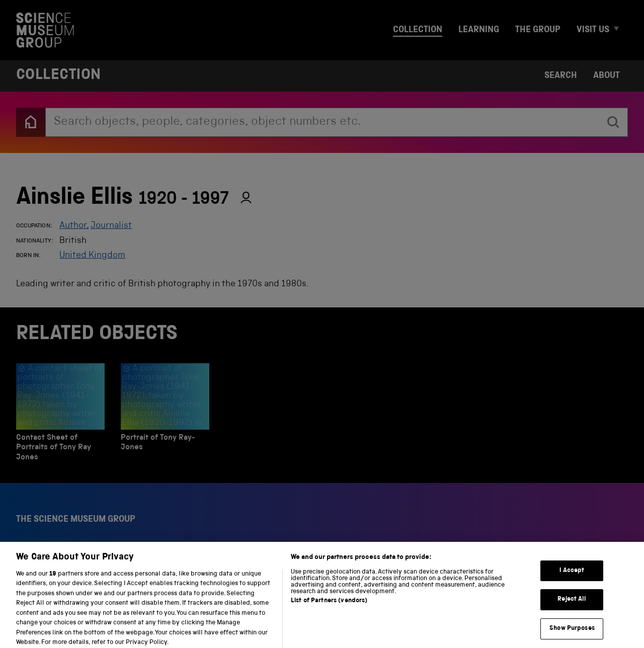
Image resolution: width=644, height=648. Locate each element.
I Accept (572, 577)
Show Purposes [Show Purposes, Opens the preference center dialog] (572, 635)
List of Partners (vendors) (329, 607)
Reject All (572, 605)
